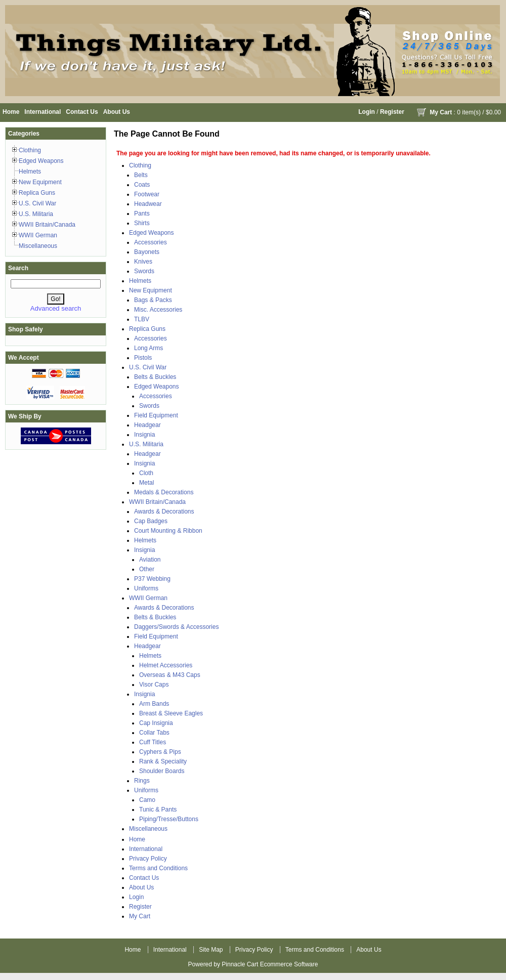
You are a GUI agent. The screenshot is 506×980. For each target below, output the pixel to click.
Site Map (211, 950)
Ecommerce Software (289, 964)
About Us (117, 112)
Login (367, 112)
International (43, 112)
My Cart (441, 112)
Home (11, 112)
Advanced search (56, 308)
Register (392, 112)
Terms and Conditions (158, 868)
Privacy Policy (148, 859)
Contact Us (82, 112)
